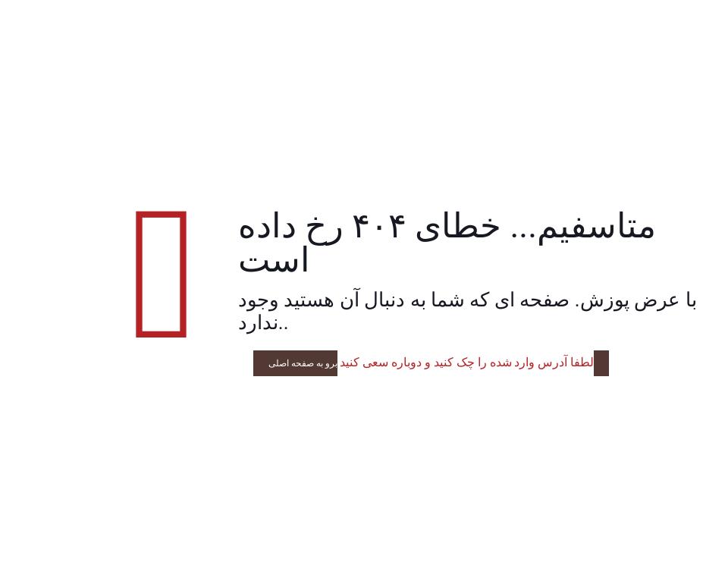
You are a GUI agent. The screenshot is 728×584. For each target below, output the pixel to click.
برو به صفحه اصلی (303, 363)
